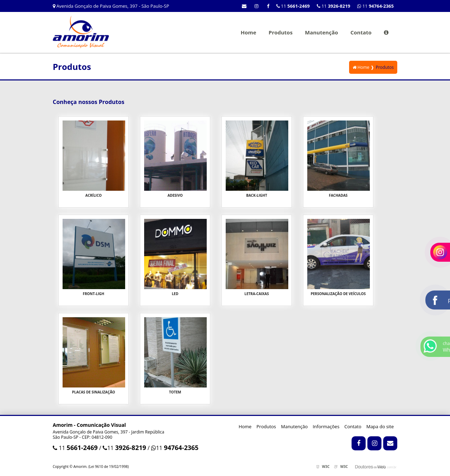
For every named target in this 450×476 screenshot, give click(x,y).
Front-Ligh (93, 294)
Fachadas (338, 195)
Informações (326, 426)
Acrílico (94, 195)
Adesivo (175, 195)
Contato (361, 32)
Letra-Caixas (256, 294)
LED (175, 294)
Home (248, 32)
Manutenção (321, 32)
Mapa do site (380, 426)
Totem (175, 392)
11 (375, 6)
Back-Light (257, 195)
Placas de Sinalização (94, 392)
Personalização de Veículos (338, 294)
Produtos (281, 32)
